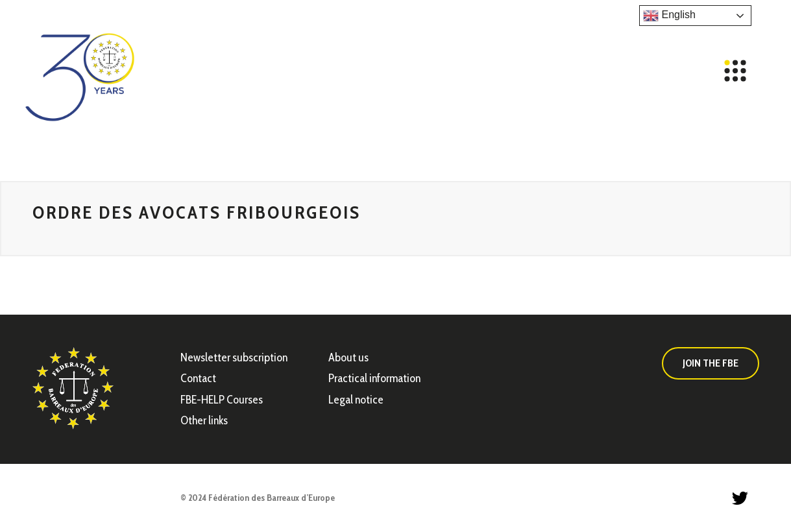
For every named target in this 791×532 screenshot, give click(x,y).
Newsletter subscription (234, 357)
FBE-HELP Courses (222, 400)
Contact (198, 378)
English (669, 16)
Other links (204, 420)
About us (348, 357)
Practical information (374, 378)
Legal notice (356, 400)
